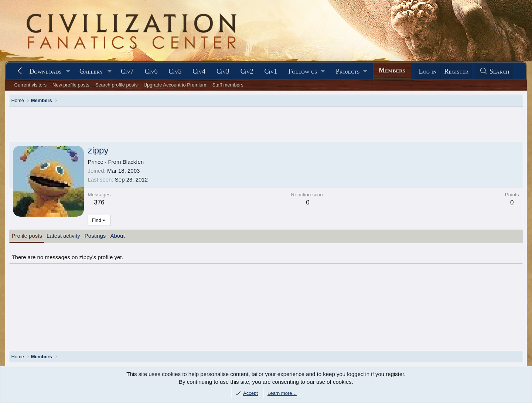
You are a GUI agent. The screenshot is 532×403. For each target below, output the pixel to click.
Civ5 (175, 71)
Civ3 (223, 71)
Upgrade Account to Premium (175, 85)
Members (392, 70)
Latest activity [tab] (63, 236)
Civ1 (271, 71)
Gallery (91, 71)
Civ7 (127, 71)
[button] (68, 72)
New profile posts (71, 85)
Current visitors (30, 85)
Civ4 (199, 71)
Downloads (45, 71)
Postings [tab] (95, 236)
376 (99, 202)
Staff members (228, 85)
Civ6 (151, 71)
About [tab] (117, 236)
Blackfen (133, 162)
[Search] (494, 72)
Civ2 (247, 71)
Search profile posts (117, 85)
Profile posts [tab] (27, 236)
